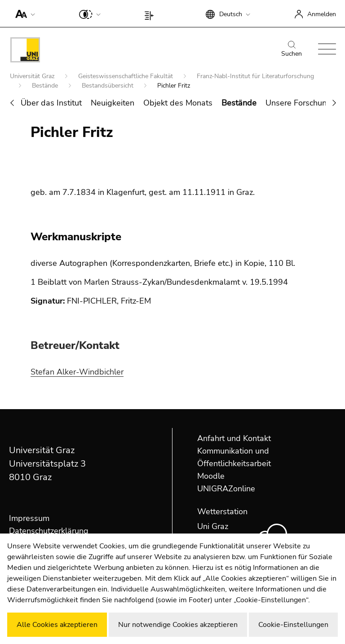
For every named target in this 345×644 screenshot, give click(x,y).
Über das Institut (51, 103)
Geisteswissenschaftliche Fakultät (126, 76)
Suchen (292, 49)
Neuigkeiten (113, 103)
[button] (23, 13)
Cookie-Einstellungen (293, 625)
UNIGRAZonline (226, 489)
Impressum (29, 518)
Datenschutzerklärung (49, 531)
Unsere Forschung (299, 103)
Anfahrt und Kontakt (234, 438)
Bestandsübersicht (108, 86)
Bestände (46, 86)
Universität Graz (33, 76)
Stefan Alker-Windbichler (77, 372)
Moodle (211, 476)
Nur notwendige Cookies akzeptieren (178, 625)
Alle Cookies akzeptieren (57, 625)
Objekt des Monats (178, 103)
